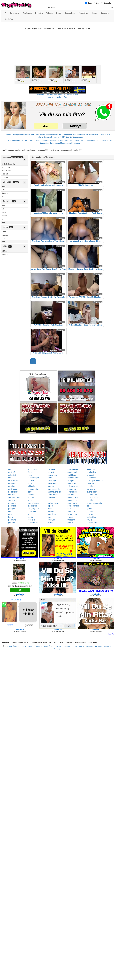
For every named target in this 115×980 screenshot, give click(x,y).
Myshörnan (90, 646)
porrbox (51, 486)
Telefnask (67, 646)
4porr (30, 483)
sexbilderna (13, 481)
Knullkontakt (61, 141)
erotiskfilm (91, 472)
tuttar (50, 478)
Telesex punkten (28, 646)
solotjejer (52, 469)
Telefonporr (77, 134)
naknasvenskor (54, 492)
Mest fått (5, 174)
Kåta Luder (13, 141)
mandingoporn (66, 150)
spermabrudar (15, 497)
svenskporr (92, 492)
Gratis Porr (75, 141)
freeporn (71, 520)
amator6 (91, 475)
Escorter (53, 141)
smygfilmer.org (14, 646)
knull (10, 469)
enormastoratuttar (95, 503)
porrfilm (12, 483)
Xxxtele (82, 646)
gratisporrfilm (53, 503)
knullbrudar (33, 469)
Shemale (107, 3)
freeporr (71, 517)
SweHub (91, 483)
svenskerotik (33, 503)
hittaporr (71, 481)
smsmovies (72, 492)
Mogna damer (66, 143)
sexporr (71, 495)
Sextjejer (47, 137)
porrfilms (91, 486)
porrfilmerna (92, 523)
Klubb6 (63, 137)
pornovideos (73, 497)
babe (11, 517)
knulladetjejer (73, 469)
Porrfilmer (103, 141)
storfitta (31, 495)
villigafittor (32, 486)
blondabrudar (73, 478)
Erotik (69, 141)
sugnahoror (53, 475)
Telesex (42, 134)
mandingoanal (55, 150)
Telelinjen (16, 134)
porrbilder (52, 514)
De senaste (6, 167)
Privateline (38, 646)
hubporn (71, 511)
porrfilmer (72, 483)
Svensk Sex (94, 141)
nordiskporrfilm (54, 489)
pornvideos (33, 523)
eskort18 (12, 475)
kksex (50, 500)
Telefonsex (35, 134)
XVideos (5, 254)
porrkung (12, 503)
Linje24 (9, 134)
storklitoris (32, 506)
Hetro (90, 3)
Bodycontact (78, 137)
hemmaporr (73, 514)
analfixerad (52, 483)
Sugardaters (44, 143)
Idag (3, 206)
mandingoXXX (77, 150)
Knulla (109, 141)
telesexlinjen (33, 478)
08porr (50, 509)
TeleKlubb (59, 646)
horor (30, 475)
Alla (3, 196)
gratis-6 (12, 472)
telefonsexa (73, 486)
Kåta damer (76, 143)
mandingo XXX (43, 150)
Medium (5, 235)
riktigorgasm (33, 509)
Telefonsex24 (67, 134)
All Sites (5, 251)
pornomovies (73, 506)
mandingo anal (20, 150)
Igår (3, 209)
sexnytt (51, 472)
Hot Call (75, 646)
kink (69, 509)
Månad (4, 216)
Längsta (5, 177)
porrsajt (51, 511)
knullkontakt (53, 495)
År (2, 219)
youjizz (31, 497)
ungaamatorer (34, 489)
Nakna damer (55, 143)
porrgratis (32, 511)
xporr (30, 500)
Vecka (4, 212)
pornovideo (72, 500)
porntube (51, 520)
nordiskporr (13, 492)
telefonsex (91, 478)
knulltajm (51, 497)
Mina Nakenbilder (88, 134)
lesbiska (31, 520)
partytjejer (13, 489)
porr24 (70, 523)
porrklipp (12, 506)
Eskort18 (69, 137)
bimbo (31, 517)
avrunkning (92, 489)
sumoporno (92, 495)
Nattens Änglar (49, 646)
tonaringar (52, 481)
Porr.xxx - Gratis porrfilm (57, 97)
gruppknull (72, 472)
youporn (12, 523)
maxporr (91, 514)
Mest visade (6, 171)
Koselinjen (57, 134)
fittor (30, 472)
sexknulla (91, 469)
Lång (4, 238)
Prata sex (49, 134)
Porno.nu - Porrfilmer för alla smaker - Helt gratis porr (58, 95)
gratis (89, 509)
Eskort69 (21, 141)
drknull (31, 481)
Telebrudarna (25, 134)
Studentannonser (43, 141)
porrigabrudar (93, 497)
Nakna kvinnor (30, 141)
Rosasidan (55, 137)
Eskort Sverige (101, 134)
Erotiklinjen (108, 646)
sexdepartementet (95, 481)
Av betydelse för (8, 164)
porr (30, 492)
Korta (4, 232)
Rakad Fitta (84, 141)
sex (88, 506)
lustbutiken (92, 517)
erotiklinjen (72, 475)
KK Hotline (99, 646)
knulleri (11, 495)
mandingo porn (31, 150)
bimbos (51, 523)
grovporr (12, 509)
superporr (72, 489)
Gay (98, 3)
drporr (50, 506)
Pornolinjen (57, 649)
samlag (12, 500)
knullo (31, 514)
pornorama (72, 503)
